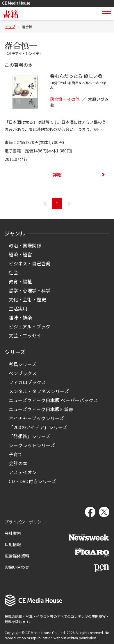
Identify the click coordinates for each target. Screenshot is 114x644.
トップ (10, 27)
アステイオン (23, 472)
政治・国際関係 (25, 245)
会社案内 (13, 533)
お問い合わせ (17, 567)
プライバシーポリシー (25, 522)
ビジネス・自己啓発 (30, 263)
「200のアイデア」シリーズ (38, 427)
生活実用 (18, 308)
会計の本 (18, 463)
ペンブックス (23, 373)
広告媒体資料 (17, 556)
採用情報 (13, 544)
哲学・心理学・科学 (30, 290)
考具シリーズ (23, 364)
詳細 (57, 175)
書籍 (10, 14)
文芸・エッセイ (25, 335)
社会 (13, 272)
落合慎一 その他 (65, 99)
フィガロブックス (27, 382)
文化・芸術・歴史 (27, 299)
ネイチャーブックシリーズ (36, 418)
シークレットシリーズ (32, 445)
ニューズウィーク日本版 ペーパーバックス (53, 400)
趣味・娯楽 (20, 317)
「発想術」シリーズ (30, 436)
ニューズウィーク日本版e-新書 (41, 409)
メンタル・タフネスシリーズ (39, 391)
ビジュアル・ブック (30, 326)
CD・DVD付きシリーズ (32, 481)
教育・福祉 (20, 281)
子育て (16, 454)
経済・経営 (20, 254)
